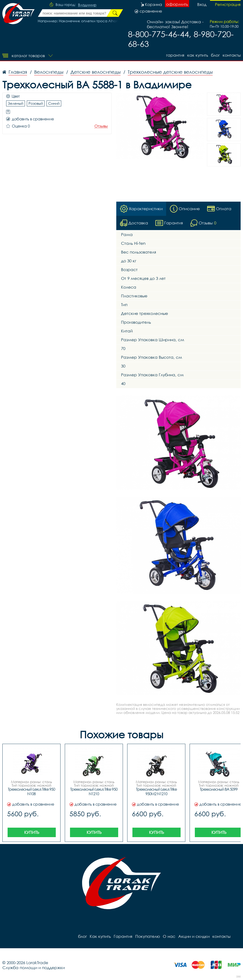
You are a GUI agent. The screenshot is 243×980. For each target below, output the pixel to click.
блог (215, 55)
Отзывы (101, 126)
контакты (232, 55)
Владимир (87, 5)
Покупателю (148, 936)
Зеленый (16, 103)
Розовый (36, 103)
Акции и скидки (194, 936)
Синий (54, 103)
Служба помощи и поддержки (34, 968)
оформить (177, 4)
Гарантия (175, 55)
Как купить (198, 55)
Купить (32, 832)
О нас (169, 936)
